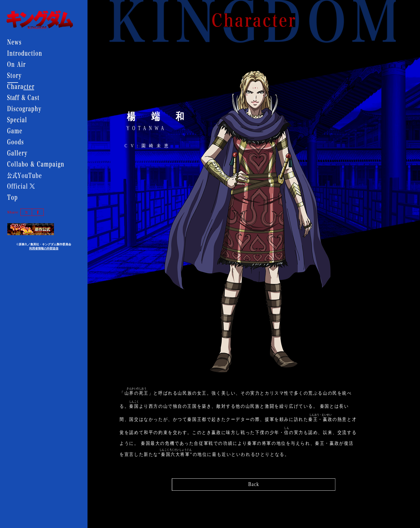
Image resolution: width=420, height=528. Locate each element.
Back (254, 483)
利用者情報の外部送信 (44, 248)
